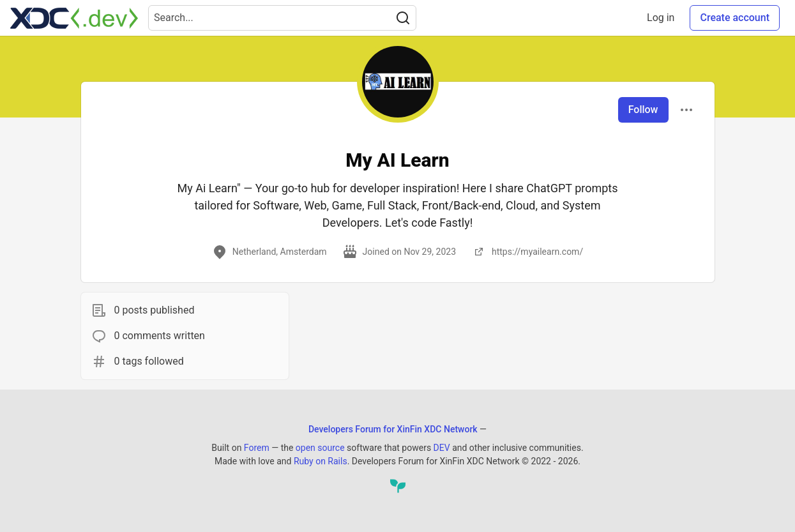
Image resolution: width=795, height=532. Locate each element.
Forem (257, 448)
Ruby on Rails (321, 461)
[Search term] (282, 18)
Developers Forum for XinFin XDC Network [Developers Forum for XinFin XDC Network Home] (393, 429)
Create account (735, 18)
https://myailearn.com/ (527, 252)
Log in (661, 18)
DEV (442, 448)
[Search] (403, 18)
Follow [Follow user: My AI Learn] (643, 110)
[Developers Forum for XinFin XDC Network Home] (74, 18)
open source (320, 448)
